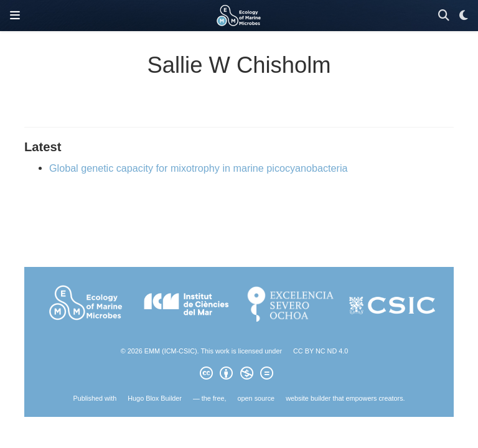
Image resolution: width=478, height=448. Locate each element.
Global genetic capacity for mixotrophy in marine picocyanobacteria (199, 168)
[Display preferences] (464, 16)
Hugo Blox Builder (155, 398)
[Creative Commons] (239, 375)
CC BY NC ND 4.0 (321, 351)
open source (256, 398)
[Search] (444, 16)
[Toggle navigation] (15, 16)
